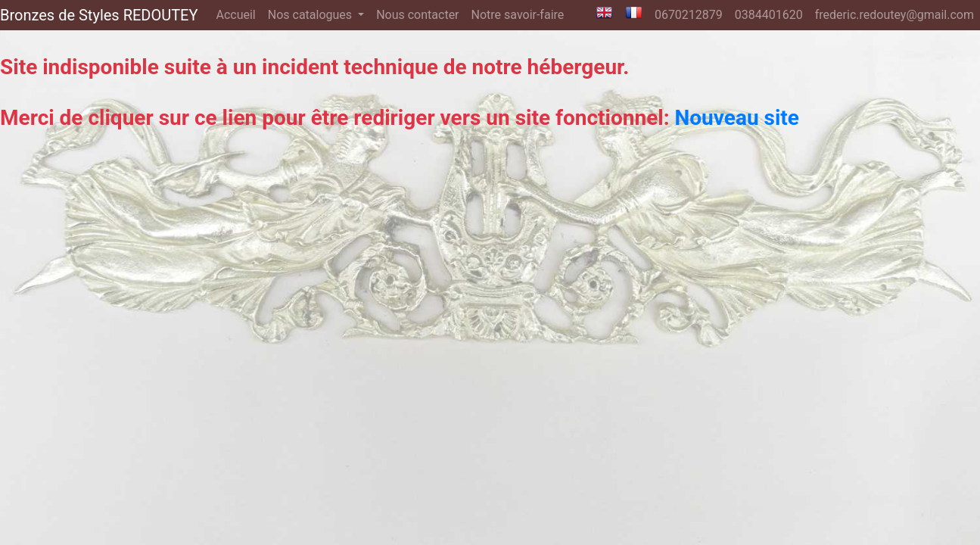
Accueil (238, 14)
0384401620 (769, 15)
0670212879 (689, 15)
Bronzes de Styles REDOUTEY (99, 15)
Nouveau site (737, 118)
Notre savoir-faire (518, 15)
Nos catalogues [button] (311, 15)
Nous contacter (417, 15)
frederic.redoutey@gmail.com (894, 15)
